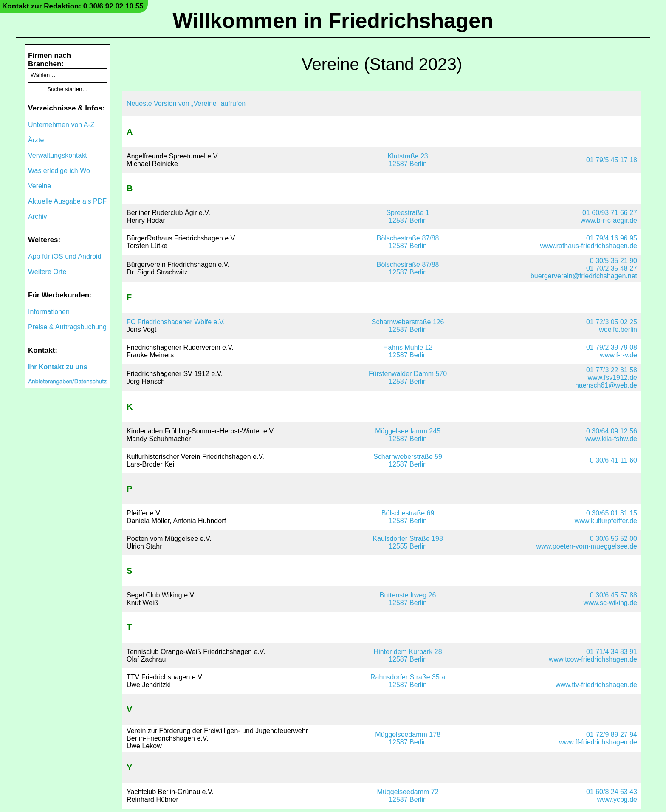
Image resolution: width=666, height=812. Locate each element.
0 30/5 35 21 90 (614, 261)
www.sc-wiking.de (610, 603)
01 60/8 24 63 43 (612, 792)
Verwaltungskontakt (58, 155)
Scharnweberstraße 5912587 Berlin (408, 460)
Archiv (37, 216)
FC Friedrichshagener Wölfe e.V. (176, 322)
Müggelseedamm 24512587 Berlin (408, 435)
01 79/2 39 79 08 (612, 347)
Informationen (49, 312)
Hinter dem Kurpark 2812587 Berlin (408, 655)
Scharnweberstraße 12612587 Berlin (408, 326)
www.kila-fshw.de (611, 439)
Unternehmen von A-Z (61, 125)
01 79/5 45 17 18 (612, 160)
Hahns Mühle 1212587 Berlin (408, 351)
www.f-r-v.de (618, 355)
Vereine (40, 186)
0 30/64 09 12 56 (612, 431)
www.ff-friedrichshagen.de (598, 742)
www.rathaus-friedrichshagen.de (588, 246)
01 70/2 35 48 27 (612, 268)
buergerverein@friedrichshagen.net (584, 276)
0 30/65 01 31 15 (612, 513)
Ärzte (36, 140)
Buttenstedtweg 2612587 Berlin (408, 599)
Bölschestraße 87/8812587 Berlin (408, 242)
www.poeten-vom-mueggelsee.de (587, 546)
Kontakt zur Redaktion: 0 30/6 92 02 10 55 (73, 6)
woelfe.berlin (618, 330)
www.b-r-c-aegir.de (609, 220)
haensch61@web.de (606, 385)
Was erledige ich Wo (59, 171)
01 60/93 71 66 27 (610, 213)
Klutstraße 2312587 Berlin (408, 160)
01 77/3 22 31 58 (612, 370)
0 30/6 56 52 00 (614, 539)
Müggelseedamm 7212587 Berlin (408, 796)
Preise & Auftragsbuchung (67, 327)
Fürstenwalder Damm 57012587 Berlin (408, 378)
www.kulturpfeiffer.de (606, 521)
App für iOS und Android (65, 256)
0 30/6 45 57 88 (614, 595)
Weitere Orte (47, 272)
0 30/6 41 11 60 (614, 460)
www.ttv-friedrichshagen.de (596, 685)
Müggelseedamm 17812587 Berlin (408, 738)
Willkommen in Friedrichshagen (333, 21)
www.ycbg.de (617, 799)
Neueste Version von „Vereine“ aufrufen (186, 103)
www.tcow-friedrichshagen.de (593, 659)
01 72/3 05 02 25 (612, 322)
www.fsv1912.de (612, 378)
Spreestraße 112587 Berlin (408, 216)
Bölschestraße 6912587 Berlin (408, 517)
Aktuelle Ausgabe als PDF (67, 201)
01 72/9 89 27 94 (612, 734)
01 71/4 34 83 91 (612, 652)
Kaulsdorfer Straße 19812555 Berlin (408, 542)
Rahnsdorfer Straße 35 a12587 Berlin (408, 681)
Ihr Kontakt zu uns (58, 367)
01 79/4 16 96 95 (612, 238)
